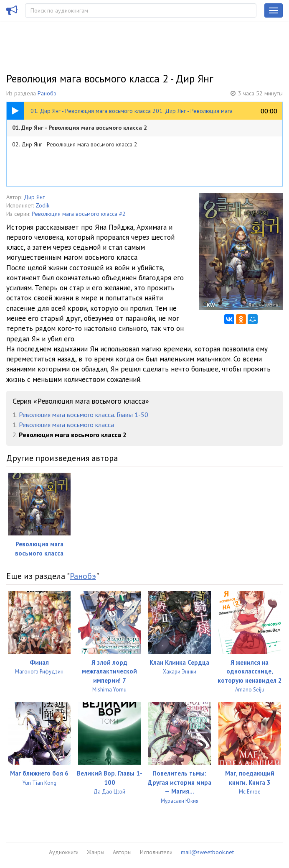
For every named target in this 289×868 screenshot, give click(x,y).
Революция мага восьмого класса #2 (79, 214)
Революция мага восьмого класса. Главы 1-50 (84, 415)
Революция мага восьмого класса (66, 425)
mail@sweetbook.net (207, 852)
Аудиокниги (64, 852)
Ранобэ (47, 93)
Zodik (42, 205)
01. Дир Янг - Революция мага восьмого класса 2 (80, 128)
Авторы (122, 852)
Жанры (96, 852)
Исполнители (156, 852)
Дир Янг (34, 197)
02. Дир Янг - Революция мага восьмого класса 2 (75, 144)
